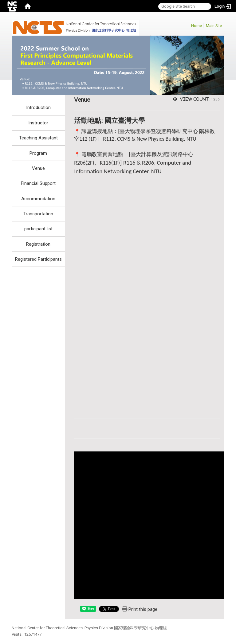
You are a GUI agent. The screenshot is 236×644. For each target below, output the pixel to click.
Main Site (214, 26)
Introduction (38, 107)
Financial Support (38, 183)
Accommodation (38, 199)
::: (188, 25)
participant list (38, 229)
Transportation (38, 214)
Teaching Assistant (38, 138)
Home (197, 26)
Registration (38, 244)
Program (38, 153)
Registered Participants (38, 259)
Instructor (38, 123)
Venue (38, 168)
